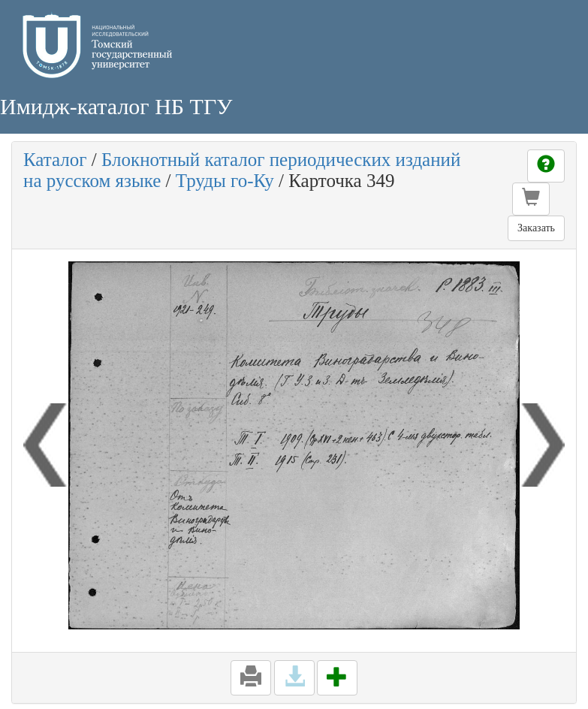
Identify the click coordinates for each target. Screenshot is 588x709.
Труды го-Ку (225, 181)
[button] (531, 199)
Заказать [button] (536, 228)
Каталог (55, 160)
